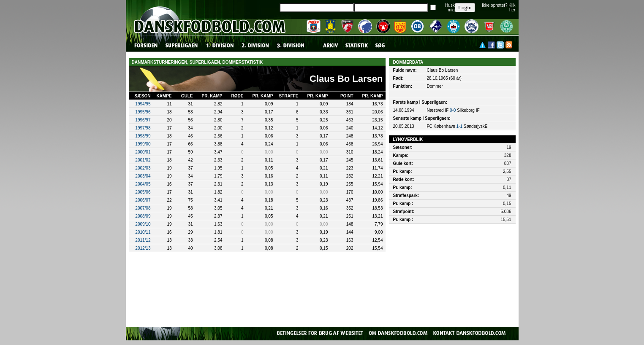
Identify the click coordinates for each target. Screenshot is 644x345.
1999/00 (143, 144)
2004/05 (143, 184)
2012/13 (143, 248)
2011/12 (143, 240)
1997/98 (143, 128)
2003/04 (143, 176)
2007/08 (143, 208)
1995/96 (143, 112)
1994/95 (143, 104)
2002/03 (143, 168)
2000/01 (143, 152)
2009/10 (143, 224)
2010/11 (143, 232)
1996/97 (143, 120)
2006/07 (143, 200)
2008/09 (143, 216)
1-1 (459, 126)
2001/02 (143, 160)
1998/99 (143, 136)
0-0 (453, 110)
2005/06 (143, 192)
